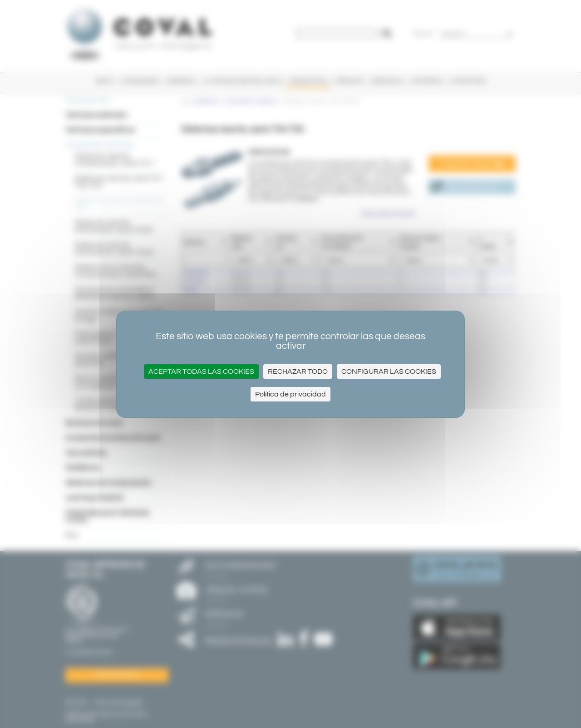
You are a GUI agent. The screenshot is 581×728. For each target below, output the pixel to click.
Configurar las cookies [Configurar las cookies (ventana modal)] (389, 371)
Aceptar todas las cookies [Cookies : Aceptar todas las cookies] (201, 371)
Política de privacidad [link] (290, 394)
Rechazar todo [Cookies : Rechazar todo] (298, 371)
